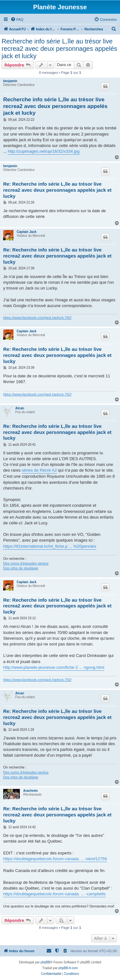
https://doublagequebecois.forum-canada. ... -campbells (54, 894)
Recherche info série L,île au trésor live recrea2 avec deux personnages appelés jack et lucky (59, 49)
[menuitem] (17, 19)
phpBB (45, 962)
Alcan (20, 408)
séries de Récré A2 (39, 470)
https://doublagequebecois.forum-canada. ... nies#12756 (55, 859)
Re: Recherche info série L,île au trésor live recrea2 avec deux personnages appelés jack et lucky (57, 190)
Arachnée (30, 791)
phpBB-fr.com (68, 968)
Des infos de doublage (21, 568)
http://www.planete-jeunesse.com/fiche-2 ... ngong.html (54, 667)
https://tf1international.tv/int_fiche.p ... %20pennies (50, 546)
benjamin (10, 81)
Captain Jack (27, 232)
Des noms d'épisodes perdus (26, 563)
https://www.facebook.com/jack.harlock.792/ (37, 318)
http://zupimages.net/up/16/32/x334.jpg (44, 151)
